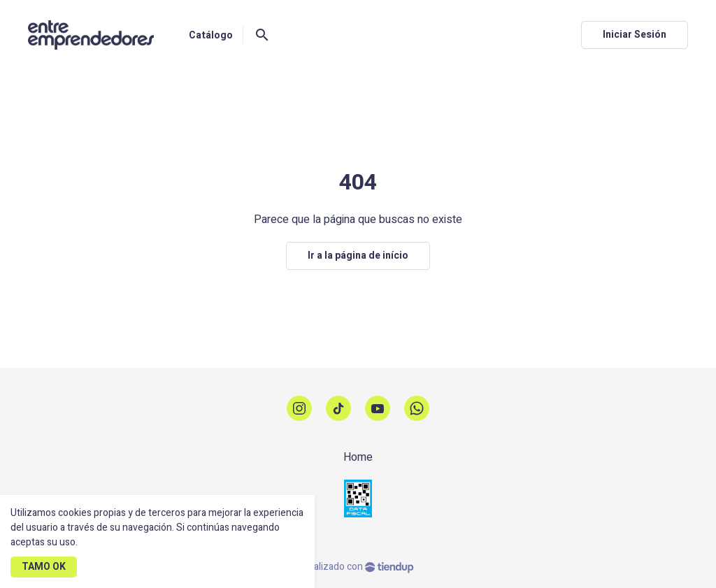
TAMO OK (44, 567)
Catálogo (211, 35)
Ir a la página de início (358, 256)
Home (358, 457)
